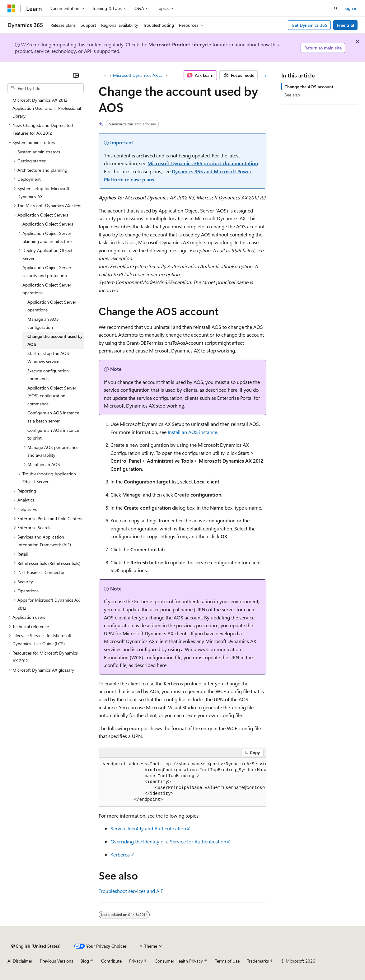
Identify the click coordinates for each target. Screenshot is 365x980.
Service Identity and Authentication (148, 828)
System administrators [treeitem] (39, 152)
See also (292, 95)
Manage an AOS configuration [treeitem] (43, 323)
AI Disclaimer (20, 961)
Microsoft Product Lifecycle (180, 44)
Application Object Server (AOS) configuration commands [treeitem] (52, 396)
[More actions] (266, 75)
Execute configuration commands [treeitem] (48, 375)
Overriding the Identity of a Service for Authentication (168, 841)
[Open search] (336, 8)
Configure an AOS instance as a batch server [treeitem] (53, 417)
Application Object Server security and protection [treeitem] (47, 271)
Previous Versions (56, 961)
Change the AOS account (309, 87)
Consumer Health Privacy (179, 961)
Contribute (111, 961)
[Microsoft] (12, 8)
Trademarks (258, 961)
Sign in (351, 8)
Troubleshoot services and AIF (131, 891)
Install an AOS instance (192, 432)
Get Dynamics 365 (309, 25)
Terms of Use (227, 961)
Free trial (346, 25)
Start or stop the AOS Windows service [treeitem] (48, 357)
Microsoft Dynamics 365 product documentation (203, 163)
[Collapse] (76, 75)
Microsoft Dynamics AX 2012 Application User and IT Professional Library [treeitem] (47, 108)
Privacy (136, 961)
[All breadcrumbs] (104, 75)
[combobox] (46, 88)
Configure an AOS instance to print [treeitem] (53, 434)
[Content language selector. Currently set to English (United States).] (36, 946)
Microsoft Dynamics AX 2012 (139, 75)
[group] (182, 782)
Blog (85, 961)
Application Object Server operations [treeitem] (52, 306)
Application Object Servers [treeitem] (48, 224)
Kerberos (120, 854)
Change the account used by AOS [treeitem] (55, 340)
